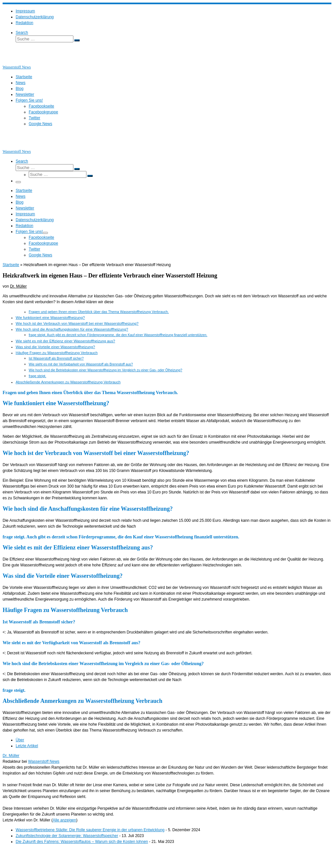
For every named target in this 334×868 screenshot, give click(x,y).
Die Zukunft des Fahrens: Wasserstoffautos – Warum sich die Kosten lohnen (82, 842)
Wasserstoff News (44, 761)
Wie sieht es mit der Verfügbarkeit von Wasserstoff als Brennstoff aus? (81, 364)
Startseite (11, 265)
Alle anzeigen (64, 820)
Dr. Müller (18, 286)
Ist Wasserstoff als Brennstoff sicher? (56, 358)
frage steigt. (38, 376)
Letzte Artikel (27, 746)
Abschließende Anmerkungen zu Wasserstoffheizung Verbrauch (68, 382)
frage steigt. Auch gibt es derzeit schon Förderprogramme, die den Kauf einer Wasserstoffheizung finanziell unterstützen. (118, 335)
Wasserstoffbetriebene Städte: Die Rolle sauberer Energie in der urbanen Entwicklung (90, 830)
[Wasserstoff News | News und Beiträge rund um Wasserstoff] (11, 61)
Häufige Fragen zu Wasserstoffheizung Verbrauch (57, 353)
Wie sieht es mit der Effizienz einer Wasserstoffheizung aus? (65, 341)
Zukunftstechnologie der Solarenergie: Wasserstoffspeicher (67, 836)
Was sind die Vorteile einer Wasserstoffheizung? (55, 347)
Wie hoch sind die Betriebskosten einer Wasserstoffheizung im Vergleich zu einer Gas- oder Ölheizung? (106, 370)
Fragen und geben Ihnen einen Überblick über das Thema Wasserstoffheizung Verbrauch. (99, 312)
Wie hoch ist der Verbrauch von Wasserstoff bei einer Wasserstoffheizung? (77, 323)
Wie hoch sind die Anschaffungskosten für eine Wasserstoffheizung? (72, 329)
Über (20, 740)
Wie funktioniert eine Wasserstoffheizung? (50, 318)
